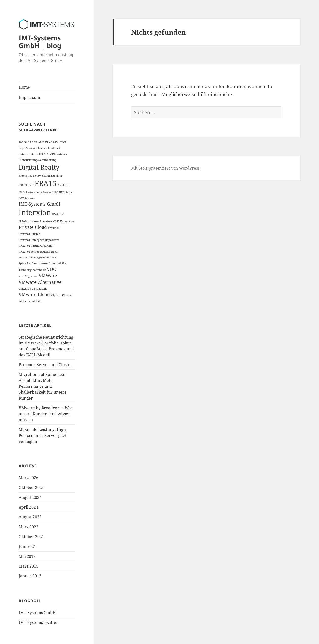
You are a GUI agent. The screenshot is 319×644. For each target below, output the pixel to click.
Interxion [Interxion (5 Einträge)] (35, 212)
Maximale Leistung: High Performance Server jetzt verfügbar (43, 435)
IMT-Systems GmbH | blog (40, 42)
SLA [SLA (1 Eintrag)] (54, 258)
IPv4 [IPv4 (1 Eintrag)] (55, 214)
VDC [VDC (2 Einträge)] (51, 269)
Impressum (29, 97)
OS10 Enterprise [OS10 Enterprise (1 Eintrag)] (64, 221)
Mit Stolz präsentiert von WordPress (165, 168)
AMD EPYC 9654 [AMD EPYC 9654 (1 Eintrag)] (48, 142)
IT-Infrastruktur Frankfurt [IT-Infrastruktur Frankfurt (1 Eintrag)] (35, 221)
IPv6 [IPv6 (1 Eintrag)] (62, 214)
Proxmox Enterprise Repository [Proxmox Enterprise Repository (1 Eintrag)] (39, 240)
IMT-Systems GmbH (37, 613)
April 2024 (28, 507)
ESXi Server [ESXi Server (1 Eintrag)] (26, 185)
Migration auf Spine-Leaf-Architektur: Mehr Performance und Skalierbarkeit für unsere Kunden (43, 386)
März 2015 (29, 566)
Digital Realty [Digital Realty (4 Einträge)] (39, 167)
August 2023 (30, 517)
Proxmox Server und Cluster (45, 365)
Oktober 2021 (31, 537)
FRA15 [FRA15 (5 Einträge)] (45, 183)
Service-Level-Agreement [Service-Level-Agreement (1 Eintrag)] (35, 258)
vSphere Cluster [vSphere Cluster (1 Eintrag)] (61, 295)
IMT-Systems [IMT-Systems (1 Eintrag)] (27, 198)
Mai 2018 (27, 556)
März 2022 (29, 527)
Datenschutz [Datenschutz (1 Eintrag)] (27, 154)
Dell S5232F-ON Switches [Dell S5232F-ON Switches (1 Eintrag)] (51, 154)
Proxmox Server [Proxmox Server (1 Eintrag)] (29, 252)
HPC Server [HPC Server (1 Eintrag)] (66, 192)
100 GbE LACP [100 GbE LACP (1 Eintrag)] (28, 142)
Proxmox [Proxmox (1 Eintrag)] (54, 228)
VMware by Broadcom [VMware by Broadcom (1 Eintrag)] (33, 289)
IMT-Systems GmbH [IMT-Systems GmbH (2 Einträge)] (40, 204)
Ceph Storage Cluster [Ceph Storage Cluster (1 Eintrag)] (32, 148)
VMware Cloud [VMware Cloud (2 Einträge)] (34, 294)
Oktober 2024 (31, 487)
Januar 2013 (30, 576)
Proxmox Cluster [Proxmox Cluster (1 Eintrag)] (29, 234)
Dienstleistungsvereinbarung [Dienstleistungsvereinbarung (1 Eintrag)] (37, 160)
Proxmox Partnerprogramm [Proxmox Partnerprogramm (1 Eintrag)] (36, 246)
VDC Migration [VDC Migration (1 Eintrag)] (28, 276)
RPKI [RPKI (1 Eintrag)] (54, 252)
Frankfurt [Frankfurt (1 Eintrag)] (63, 185)
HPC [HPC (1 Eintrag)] (55, 192)
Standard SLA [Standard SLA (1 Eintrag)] (58, 263)
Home (24, 87)
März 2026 (29, 478)
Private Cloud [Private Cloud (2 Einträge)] (33, 227)
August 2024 (30, 497)
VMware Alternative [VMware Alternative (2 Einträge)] (40, 282)
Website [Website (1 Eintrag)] (37, 301)
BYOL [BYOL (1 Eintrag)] (63, 142)
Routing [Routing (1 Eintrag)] (45, 252)
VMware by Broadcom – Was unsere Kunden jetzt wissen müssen (46, 414)
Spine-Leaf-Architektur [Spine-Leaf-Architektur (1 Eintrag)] (33, 263)
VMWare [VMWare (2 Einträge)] (48, 275)
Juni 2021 (27, 546)
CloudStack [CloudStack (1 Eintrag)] (53, 148)
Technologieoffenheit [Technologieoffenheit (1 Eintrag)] (32, 270)
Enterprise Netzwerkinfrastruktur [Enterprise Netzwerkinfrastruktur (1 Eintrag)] (41, 176)
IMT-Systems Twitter (38, 622)
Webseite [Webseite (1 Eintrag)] (25, 301)
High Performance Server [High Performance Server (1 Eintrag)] (35, 192)
